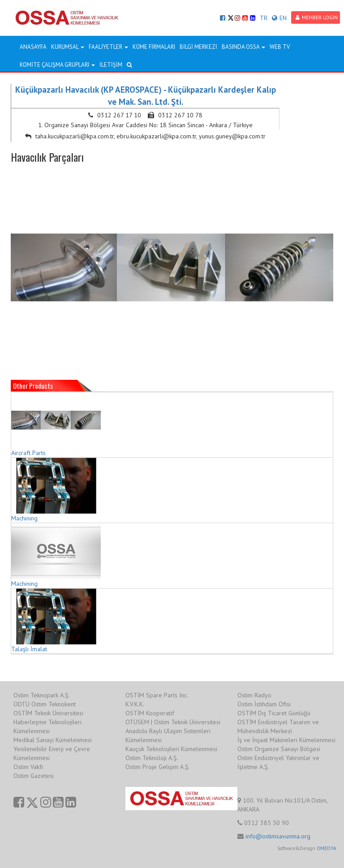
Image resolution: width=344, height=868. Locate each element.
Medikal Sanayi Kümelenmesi (53, 740)
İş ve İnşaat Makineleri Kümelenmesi (286, 740)
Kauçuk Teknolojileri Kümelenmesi (171, 749)
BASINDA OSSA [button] (243, 47)
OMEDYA (326, 848)
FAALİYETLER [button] (108, 47)
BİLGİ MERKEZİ (198, 47)
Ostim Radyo (254, 695)
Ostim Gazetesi (34, 776)
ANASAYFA (33, 47)
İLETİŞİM (111, 65)
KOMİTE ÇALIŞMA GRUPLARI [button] (57, 65)
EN (279, 18)
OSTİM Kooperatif (150, 713)
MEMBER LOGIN (317, 17)
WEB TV (280, 47)
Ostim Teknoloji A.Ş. (152, 758)
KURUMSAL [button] (68, 47)
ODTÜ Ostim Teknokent (45, 704)
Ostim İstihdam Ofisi (264, 704)
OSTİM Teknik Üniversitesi (48, 713)
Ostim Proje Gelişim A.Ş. (157, 767)
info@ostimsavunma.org (278, 836)
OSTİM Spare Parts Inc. (157, 695)
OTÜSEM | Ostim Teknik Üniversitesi (173, 722)
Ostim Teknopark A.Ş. (41, 695)
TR (264, 18)
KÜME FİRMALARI (154, 47)
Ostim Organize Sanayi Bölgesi (279, 749)
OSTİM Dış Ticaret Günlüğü (274, 713)
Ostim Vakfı (28, 767)
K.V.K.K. (135, 704)
